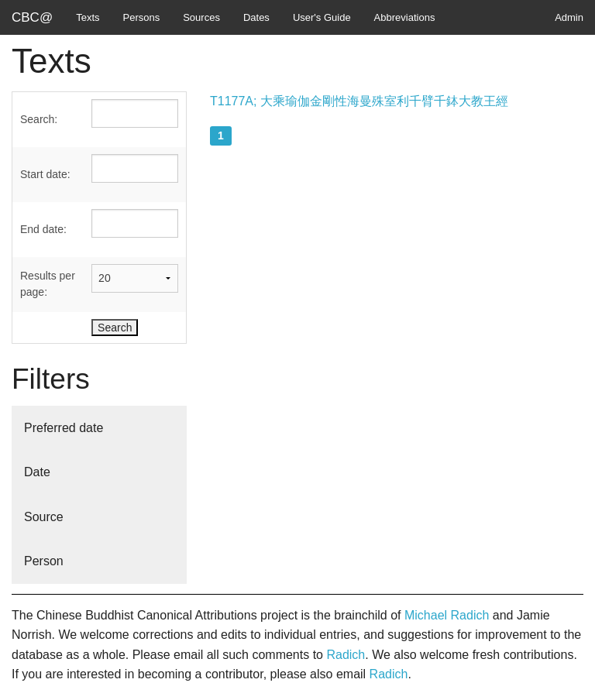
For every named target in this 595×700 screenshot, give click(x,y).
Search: (39, 119)
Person (44, 561)
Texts (88, 17)
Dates (256, 17)
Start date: (45, 174)
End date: (43, 229)
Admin (569, 17)
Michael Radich (447, 615)
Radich (346, 655)
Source (44, 517)
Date (37, 472)
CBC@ (32, 17)
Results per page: (48, 284)
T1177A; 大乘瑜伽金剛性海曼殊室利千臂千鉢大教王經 (359, 101)
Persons (142, 17)
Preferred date (64, 428)
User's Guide (322, 17)
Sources (201, 17)
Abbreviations (405, 17)
